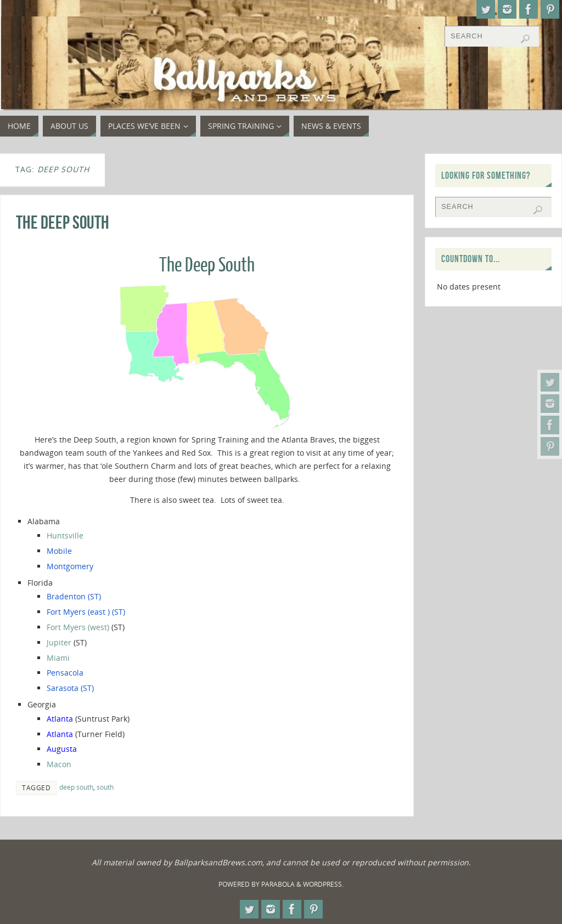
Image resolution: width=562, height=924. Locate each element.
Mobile (59, 551)
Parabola (278, 884)
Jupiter (59, 642)
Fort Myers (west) (78, 627)
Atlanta (61, 719)
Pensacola (65, 673)
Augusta (62, 749)
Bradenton (66, 596)
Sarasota (63, 688)
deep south (76, 787)
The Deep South (63, 222)
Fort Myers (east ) (78, 612)
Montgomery (70, 566)
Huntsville (66, 535)
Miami (58, 658)
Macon (59, 764)
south (105, 787)
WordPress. (323, 884)
